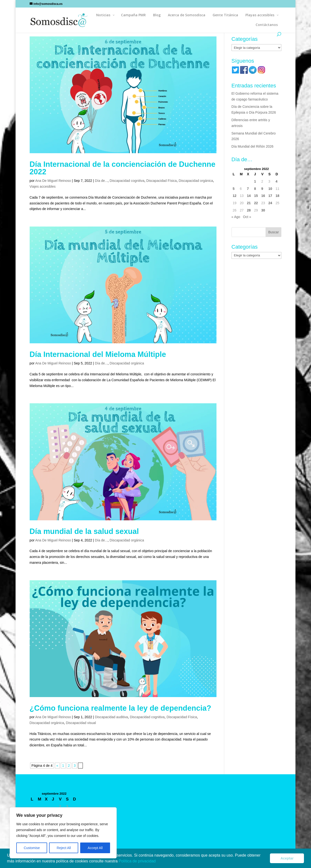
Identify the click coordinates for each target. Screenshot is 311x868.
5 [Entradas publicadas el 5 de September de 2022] (234, 189)
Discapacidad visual (81, 723)
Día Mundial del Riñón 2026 (253, 146)
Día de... (101, 181)
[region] (63, 833)
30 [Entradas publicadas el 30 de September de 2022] (263, 210)
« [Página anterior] (57, 766)
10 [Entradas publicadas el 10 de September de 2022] (270, 189)
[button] (157, 862)
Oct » (247, 217)
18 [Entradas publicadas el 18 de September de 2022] (277, 196)
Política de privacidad (138, 861)
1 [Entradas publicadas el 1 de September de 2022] (255, 181)
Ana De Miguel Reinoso (53, 181)
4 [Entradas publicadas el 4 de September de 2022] (276, 181)
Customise (32, 848)
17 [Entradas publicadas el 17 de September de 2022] (270, 196)
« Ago (236, 217)
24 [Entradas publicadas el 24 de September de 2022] (270, 203)
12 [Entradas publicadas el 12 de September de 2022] (235, 196)
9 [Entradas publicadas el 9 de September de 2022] (262, 189)
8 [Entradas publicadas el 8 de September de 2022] (255, 189)
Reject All (64, 848)
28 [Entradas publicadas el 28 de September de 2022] (249, 210)
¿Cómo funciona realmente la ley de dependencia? (121, 708)
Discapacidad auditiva (111, 717)
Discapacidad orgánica (196, 181)
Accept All (95, 848)
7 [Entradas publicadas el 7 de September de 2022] (248, 189)
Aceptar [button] (287, 858)
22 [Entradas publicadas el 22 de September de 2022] (256, 203)
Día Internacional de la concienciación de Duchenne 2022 (123, 168)
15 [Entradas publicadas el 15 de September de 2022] (256, 196)
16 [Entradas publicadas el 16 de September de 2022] (263, 196)
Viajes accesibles (43, 186)
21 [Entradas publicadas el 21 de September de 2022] (249, 203)
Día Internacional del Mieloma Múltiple (98, 354)
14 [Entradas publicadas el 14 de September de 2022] (249, 196)
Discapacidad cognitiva (127, 181)
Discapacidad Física (161, 181)
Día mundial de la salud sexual (84, 531)
